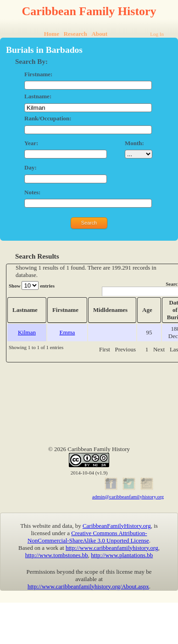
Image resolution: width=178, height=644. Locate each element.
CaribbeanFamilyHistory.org (117, 526)
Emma (67, 332)
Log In (157, 34)
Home (52, 34)
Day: (31, 167)
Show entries (32, 285)
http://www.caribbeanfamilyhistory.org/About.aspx (88, 586)
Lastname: (38, 96)
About (99, 34)
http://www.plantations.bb (122, 555)
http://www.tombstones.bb (57, 555)
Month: (134, 143)
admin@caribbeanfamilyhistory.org (128, 497)
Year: (31, 143)
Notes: (32, 192)
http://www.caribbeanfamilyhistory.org (112, 548)
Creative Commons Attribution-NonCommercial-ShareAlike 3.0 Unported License (88, 537)
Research (75, 34)
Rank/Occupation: (48, 118)
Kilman (27, 332)
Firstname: (38, 74)
